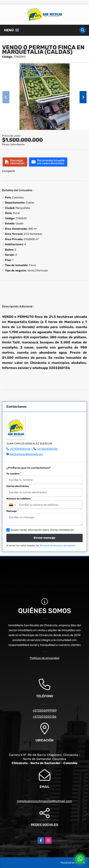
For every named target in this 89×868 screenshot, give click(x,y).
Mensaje (12, 511)
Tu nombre (14, 474)
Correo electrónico (18, 486)
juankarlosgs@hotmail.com (26, 454)
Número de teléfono (19, 499)
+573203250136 (20, 449)
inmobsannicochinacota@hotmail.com (44, 801)
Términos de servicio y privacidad (57, 546)
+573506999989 (45, 711)
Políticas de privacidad (44, 658)
